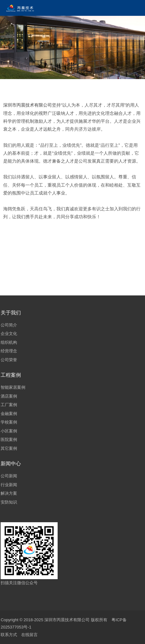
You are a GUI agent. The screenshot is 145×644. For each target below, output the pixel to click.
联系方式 (9, 635)
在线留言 (29, 635)
